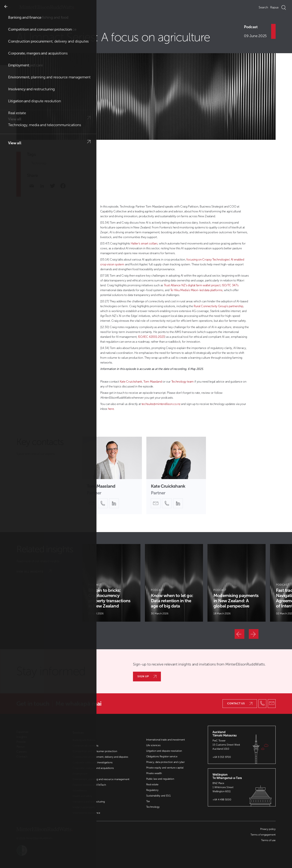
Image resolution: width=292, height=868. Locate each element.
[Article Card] (111, 583)
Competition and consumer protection (95, 751)
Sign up (147, 676)
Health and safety (82, 796)
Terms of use (268, 840)
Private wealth (154, 773)
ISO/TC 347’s (230, 285)
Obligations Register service (162, 756)
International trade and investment (166, 740)
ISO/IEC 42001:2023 (151, 337)
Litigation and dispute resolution (164, 751)
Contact (22, 757)
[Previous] (239, 634)
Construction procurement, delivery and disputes (100, 757)
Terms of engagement (263, 835)
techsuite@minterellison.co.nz (161, 404)
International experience (86, 813)
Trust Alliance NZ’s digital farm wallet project (192, 285)
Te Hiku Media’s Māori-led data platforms (196, 290)
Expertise (22, 732)
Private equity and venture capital (165, 768)
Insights (30, 26)
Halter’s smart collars (144, 243)
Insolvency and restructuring (89, 802)
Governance (80, 790)
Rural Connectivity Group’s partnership (218, 306)
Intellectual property (84, 807)
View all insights (34, 571)
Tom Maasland (153, 382)
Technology (39, 163)
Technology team (182, 382)
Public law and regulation (160, 779)
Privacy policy (268, 829)
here (111, 409)
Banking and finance (84, 740)
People (21, 742)
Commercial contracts (85, 746)
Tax (148, 801)
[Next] (254, 634)
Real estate (152, 784)
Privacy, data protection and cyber (165, 762)
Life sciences (153, 745)
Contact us (240, 703)
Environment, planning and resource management (101, 779)
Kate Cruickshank (131, 382)
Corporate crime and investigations (92, 762)
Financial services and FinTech (89, 785)
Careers (22, 752)
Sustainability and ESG (158, 796)
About (20, 747)
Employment (80, 774)
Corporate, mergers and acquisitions (93, 768)
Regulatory (152, 790)
